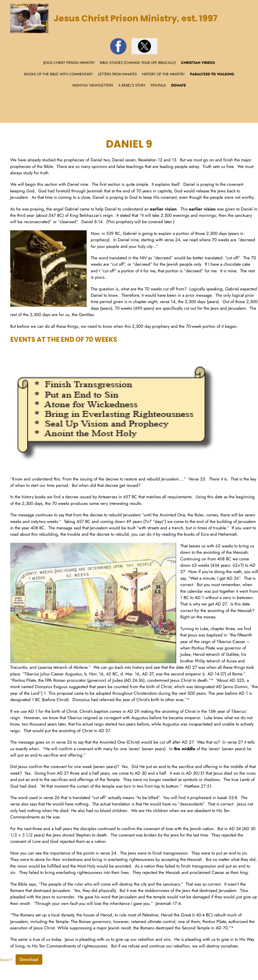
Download (29, 959)
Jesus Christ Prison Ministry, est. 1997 (136, 18)
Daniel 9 (6, 960)
